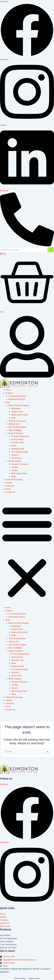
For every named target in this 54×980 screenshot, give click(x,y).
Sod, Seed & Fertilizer (17, 427)
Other (14, 477)
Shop (8, 402)
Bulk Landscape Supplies (19, 405)
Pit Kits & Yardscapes (20, 436)
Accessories (17, 458)
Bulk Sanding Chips (19, 473)
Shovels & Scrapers (20, 464)
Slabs (14, 446)
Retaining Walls (18, 449)
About (8, 489)
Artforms (15, 455)
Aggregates (16, 408)
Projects (9, 393)
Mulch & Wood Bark (20, 415)
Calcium (15, 470)
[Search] (51, 250)
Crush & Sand (17, 412)
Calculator (10, 486)
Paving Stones (17, 439)
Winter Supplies (15, 461)
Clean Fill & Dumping (14, 480)
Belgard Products (16, 433)
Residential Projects (17, 399)
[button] (27, 551)
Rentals (9, 483)
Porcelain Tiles (18, 442)
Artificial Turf (14, 424)
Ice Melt (15, 467)
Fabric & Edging (15, 430)
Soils (13, 418)
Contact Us (10, 492)
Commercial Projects (17, 396)
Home (8, 390)
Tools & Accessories (17, 421)
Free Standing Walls (20, 452)
